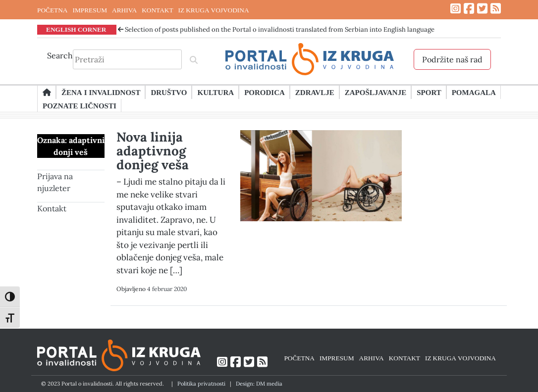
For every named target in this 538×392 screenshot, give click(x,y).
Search (60, 55)
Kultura (215, 92)
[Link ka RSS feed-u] (496, 9)
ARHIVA (124, 10)
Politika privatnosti (201, 384)
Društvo (169, 92)
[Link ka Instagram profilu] (456, 9)
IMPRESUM (90, 10)
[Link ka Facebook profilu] (469, 9)
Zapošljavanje (376, 92)
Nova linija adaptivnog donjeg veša (153, 151)
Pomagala (474, 92)
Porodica (265, 92)
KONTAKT (157, 10)
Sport (429, 92)
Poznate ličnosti (80, 105)
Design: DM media (259, 384)
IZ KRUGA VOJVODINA (214, 10)
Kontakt (52, 208)
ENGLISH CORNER (76, 29)
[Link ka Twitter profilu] (482, 9)
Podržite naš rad (452, 59)
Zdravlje (315, 92)
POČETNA (52, 10)
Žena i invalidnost (101, 92)
